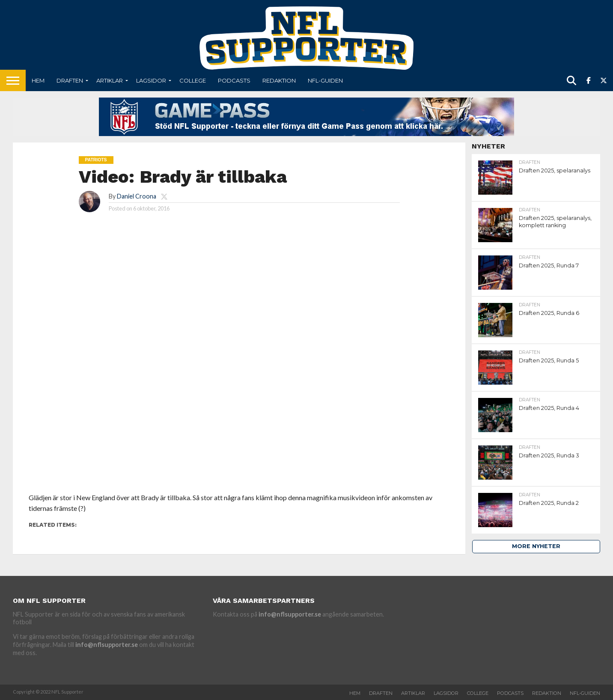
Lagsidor (151, 80)
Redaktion (279, 80)
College (193, 80)
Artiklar (110, 80)
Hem (38, 80)
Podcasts (234, 80)
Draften (70, 80)
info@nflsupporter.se (107, 645)
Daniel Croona (137, 196)
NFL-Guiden (325, 80)
